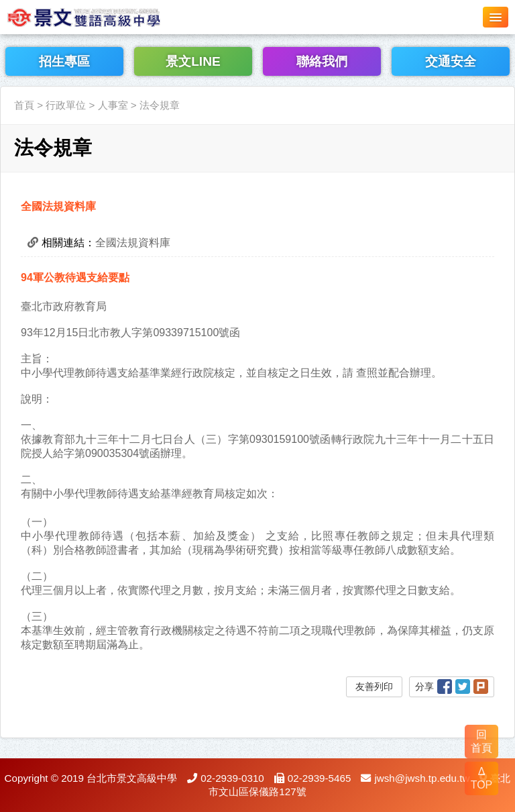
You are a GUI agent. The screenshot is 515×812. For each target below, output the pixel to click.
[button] (496, 17)
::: (4, 78)
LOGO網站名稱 (101, 17)
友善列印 (374, 687)
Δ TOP (482, 778)
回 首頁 (481, 741)
